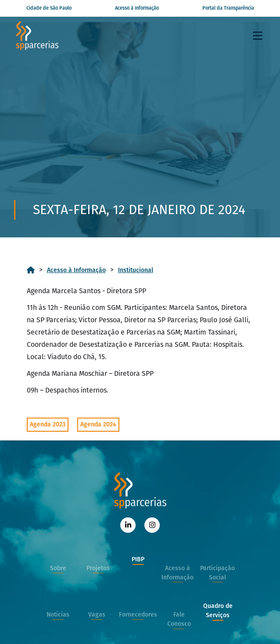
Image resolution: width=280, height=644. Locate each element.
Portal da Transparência (228, 8)
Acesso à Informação (137, 8)
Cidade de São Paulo (49, 8)
